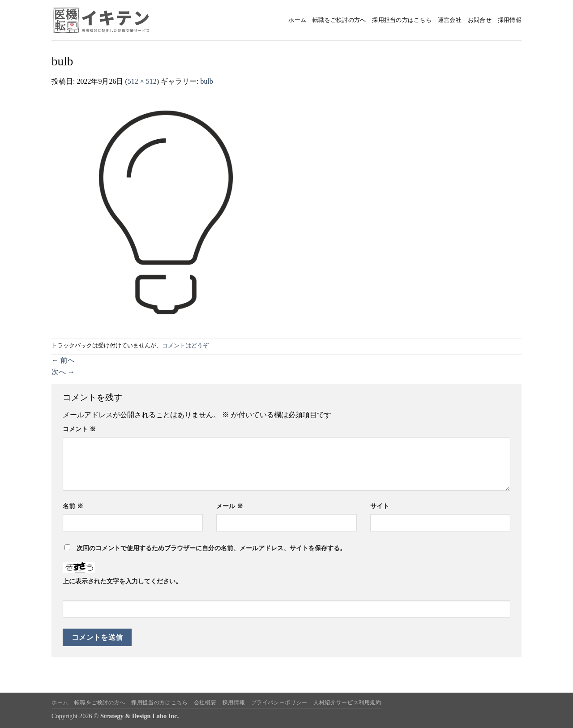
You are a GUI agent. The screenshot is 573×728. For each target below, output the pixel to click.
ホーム (297, 20)
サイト (380, 506)
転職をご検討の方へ (339, 20)
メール (230, 506)
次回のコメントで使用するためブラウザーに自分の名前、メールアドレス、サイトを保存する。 (211, 548)
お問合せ (480, 20)
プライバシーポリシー (279, 702)
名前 (73, 506)
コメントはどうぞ (185, 346)
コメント (79, 429)
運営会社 (450, 20)
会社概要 (205, 702)
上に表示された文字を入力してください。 (122, 581)
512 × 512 (142, 81)
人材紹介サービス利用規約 (347, 702)
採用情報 (510, 20)
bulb (207, 81)
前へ (63, 360)
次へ (63, 372)
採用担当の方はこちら (402, 20)
